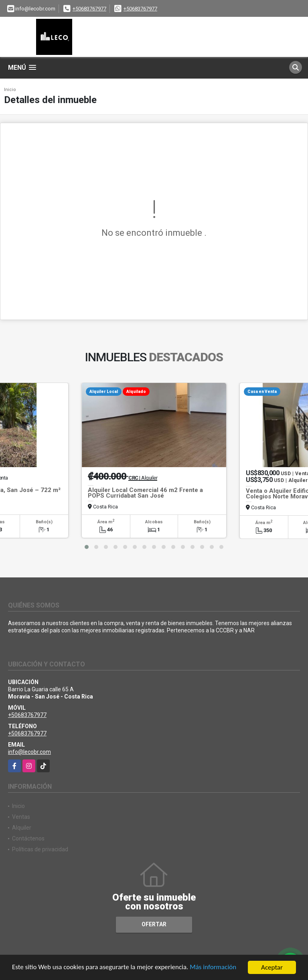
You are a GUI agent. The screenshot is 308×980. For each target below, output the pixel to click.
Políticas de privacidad (40, 849)
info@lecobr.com (29, 752)
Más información (214, 968)
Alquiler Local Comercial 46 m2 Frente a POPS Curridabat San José (145, 493)
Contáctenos (28, 838)
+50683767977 (89, 9)
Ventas (21, 817)
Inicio (10, 90)
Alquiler (22, 828)
